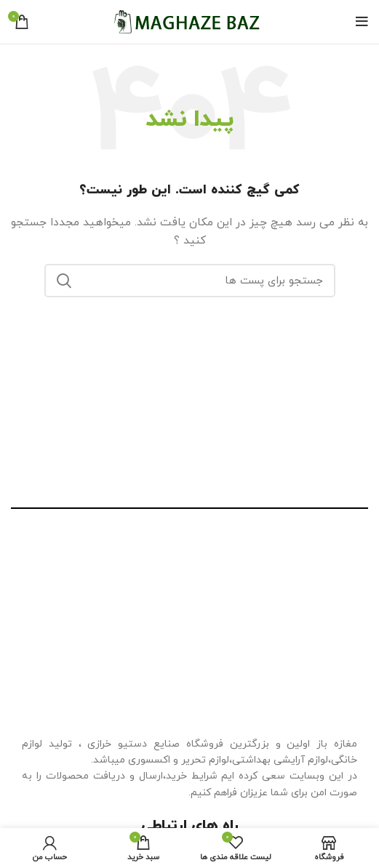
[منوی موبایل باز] (362, 22)
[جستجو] (190, 281)
